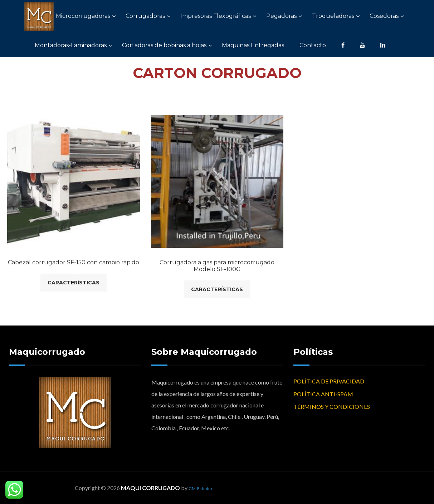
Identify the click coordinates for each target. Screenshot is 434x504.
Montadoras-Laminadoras (71, 45)
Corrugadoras (145, 16)
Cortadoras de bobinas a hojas (164, 45)
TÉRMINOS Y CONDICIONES (332, 407)
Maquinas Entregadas (253, 45)
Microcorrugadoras (83, 16)
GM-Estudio (200, 488)
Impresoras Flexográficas (216, 16)
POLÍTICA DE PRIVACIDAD (329, 381)
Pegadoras (281, 16)
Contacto (313, 45)
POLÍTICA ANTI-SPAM (323, 394)
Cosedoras (384, 16)
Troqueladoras (333, 16)
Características (74, 283)
